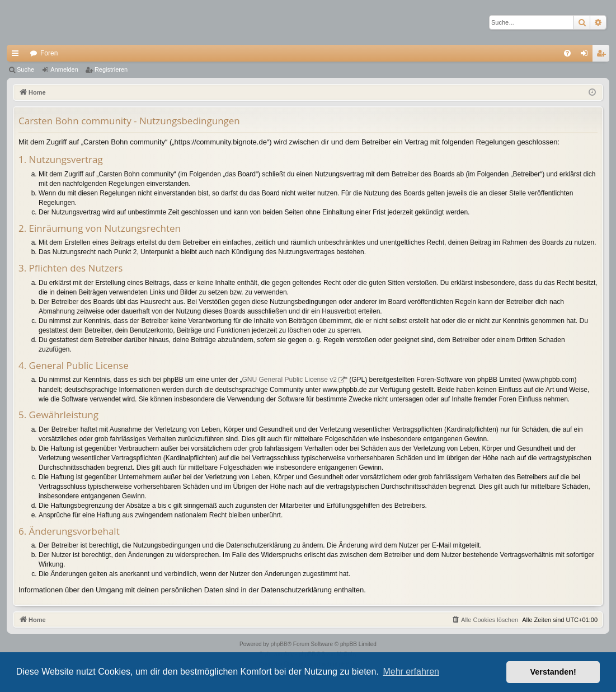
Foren (49, 53)
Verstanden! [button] (553, 672)
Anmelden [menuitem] (587, 55)
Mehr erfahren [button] (411, 672)
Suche (25, 69)
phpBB (279, 644)
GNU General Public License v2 (290, 380)
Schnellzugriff (17, 55)
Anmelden (64, 69)
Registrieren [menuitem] (603, 55)
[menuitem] (567, 53)
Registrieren (111, 69)
